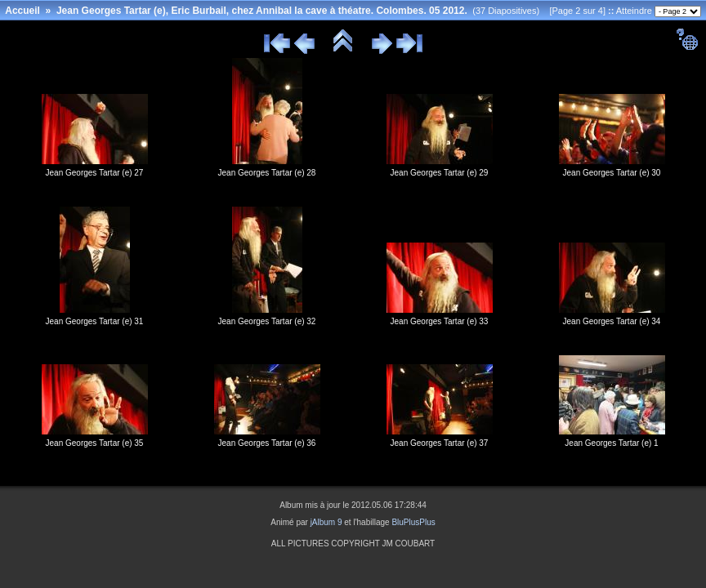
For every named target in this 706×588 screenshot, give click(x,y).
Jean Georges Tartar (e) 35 (95, 443)
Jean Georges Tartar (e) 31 (95, 321)
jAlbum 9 (326, 522)
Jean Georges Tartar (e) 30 (612, 173)
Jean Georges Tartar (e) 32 (267, 321)
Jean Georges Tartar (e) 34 (612, 321)
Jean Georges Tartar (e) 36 (267, 443)
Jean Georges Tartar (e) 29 (440, 173)
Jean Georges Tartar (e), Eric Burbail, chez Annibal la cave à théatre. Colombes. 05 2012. (262, 11)
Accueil (22, 11)
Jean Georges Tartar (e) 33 (440, 321)
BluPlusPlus (413, 522)
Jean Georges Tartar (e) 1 (611, 443)
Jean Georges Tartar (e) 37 (440, 443)
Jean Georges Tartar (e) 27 (95, 173)
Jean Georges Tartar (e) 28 (267, 173)
